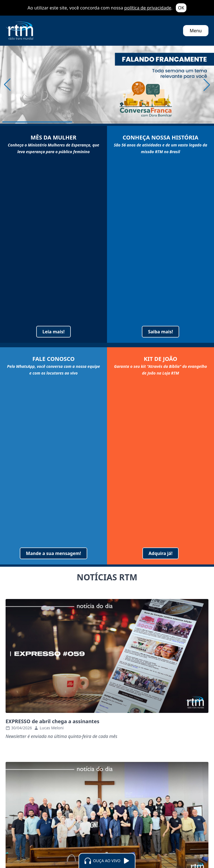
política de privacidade (148, 8)
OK (181, 8)
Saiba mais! (160, 332)
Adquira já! (160, 553)
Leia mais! (53, 332)
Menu (196, 31)
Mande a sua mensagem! (53, 553)
